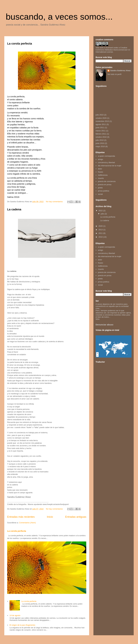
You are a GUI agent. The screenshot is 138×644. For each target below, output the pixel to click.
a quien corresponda (106, 156)
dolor (100, 169)
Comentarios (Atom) (27, 523)
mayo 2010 (100, 146)
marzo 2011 (101, 131)
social (100, 194)
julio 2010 (100, 140)
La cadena (14, 209)
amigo (100, 159)
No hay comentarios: (55, 202)
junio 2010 (100, 143)
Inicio (50, 517)
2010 (101, 237)
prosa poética (103, 191)
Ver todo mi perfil (114, 74)
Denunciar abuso (104, 325)
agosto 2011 (101, 124)
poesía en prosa (105, 185)
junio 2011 (100, 128)
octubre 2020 (101, 118)
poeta (100, 188)
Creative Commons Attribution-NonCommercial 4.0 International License (113, 50)
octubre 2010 (101, 137)
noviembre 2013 (102, 121)
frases (100, 172)
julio (103, 214)
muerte (101, 178)
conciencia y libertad (106, 162)
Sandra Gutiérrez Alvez (120, 71)
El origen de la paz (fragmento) (22, 625)
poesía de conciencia (107, 181)
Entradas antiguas (76, 517)
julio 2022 (100, 115)
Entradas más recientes (21, 517)
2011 (101, 233)
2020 (101, 226)
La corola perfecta (20, 44)
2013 (101, 230)
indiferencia (103, 175)
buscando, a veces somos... (59, 17)
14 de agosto (15, 615)
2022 (101, 211)
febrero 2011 (101, 134)
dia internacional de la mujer (110, 166)
